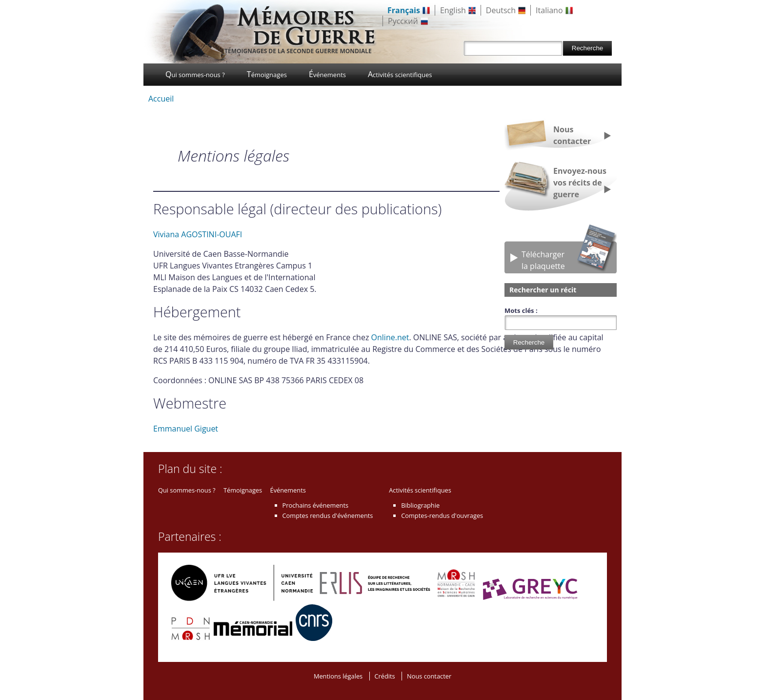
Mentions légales (338, 676)
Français (404, 10)
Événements (327, 74)
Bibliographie (420, 505)
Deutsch (501, 10)
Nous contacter (572, 135)
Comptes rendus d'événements (328, 515)
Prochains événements (316, 505)
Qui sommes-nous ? (195, 74)
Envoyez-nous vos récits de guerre (580, 183)
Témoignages (267, 74)
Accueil (161, 99)
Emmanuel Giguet (186, 429)
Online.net (390, 337)
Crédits (385, 676)
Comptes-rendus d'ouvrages (442, 515)
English (453, 10)
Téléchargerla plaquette (543, 260)
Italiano (549, 10)
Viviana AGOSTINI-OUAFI (198, 234)
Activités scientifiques (400, 74)
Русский (403, 21)
